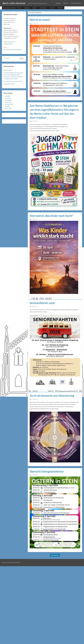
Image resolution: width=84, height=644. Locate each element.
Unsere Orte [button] (53, 8)
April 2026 (8, 96)
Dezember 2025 (9, 104)
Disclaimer (66, 3)
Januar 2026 (8, 102)
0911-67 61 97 (11, 42)
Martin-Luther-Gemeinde (14, 3)
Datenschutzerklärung (76, 3)
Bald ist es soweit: (40, 20)
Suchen (22, 58)
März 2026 (8, 98)
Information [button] (60, 8)
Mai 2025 (7, 106)
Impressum (58, 3)
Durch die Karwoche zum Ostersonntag (52, 396)
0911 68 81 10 (9, 44)
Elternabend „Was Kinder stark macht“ (52, 216)
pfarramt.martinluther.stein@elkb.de (13, 50)
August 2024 (8, 108)
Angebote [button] (35, 8)
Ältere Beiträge (55, 555)
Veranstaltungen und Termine (9, 8)
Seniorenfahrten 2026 (42, 303)
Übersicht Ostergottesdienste (47, 471)
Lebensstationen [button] (44, 8)
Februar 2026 (9, 100)
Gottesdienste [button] (27, 8)
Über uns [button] (20, 8)
